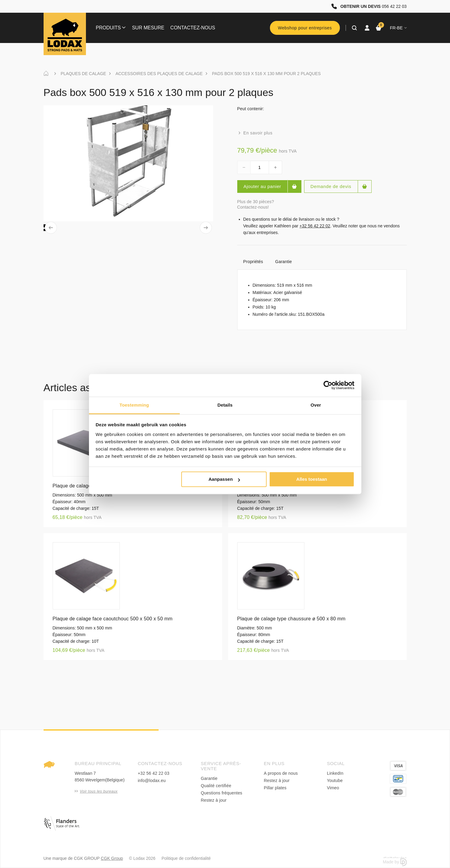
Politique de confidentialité (186, 858)
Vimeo (333, 788)
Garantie (283, 262)
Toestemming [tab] (134, 405)
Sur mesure (148, 28)
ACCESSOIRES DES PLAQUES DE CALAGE (159, 74)
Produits (111, 28)
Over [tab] (316, 405)
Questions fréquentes (221, 793)
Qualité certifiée (216, 786)
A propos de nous (281, 773)
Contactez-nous (193, 28)
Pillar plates (275, 788)
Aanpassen (224, 479)
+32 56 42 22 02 (315, 226)
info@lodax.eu (152, 781)
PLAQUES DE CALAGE (84, 74)
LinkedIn (335, 773)
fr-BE (398, 28)
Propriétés (253, 262)
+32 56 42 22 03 (154, 773)
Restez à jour (214, 800)
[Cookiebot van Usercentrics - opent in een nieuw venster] (328, 385)
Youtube (335, 781)
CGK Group (112, 858)
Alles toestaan (312, 479)
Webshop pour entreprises (305, 28)
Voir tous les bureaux (96, 791)
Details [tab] (225, 405)
